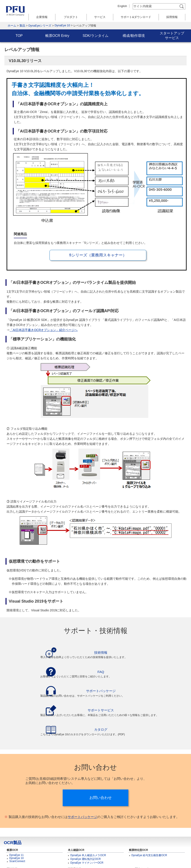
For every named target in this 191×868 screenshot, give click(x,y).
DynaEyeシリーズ (40, 26)
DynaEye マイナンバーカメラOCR (91, 840)
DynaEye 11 (16, 817)
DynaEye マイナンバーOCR (87, 825)
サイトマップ (28, 858)
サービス (100, 17)
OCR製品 (13, 805)
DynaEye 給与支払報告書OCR (149, 817)
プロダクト (71, 17)
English (122, 6)
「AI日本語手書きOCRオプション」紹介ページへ (44, 330)
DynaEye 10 (62, 25)
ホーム (12, 26)
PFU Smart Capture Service (148, 840)
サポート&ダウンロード (136, 17)
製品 (22, 26)
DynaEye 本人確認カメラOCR (88, 817)
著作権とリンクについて (118, 858)
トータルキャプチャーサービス (150, 836)
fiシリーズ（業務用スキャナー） (98, 255)
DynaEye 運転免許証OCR (86, 821)
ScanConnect (17, 823)
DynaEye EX (78, 844)
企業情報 (42, 17)
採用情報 (172, 17)
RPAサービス (139, 843)
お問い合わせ (101, 760)
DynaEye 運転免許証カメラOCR (89, 836)
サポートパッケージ (82, 779)
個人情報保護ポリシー (81, 858)
